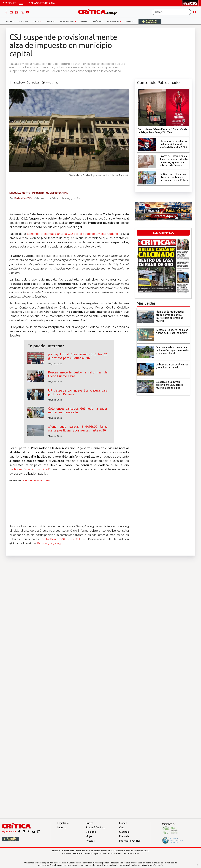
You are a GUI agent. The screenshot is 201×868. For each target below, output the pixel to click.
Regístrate (63, 823)
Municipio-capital (57, 193)
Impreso (130, 21)
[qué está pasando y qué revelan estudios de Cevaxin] (147, 161)
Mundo (84, 21)
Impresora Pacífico (130, 841)
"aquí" (159, 865)
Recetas (90, 841)
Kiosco (123, 823)
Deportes (51, 21)
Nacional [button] (24, 21)
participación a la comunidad (29, 469)
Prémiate (124, 836)
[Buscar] (171, 12)
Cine (122, 827)
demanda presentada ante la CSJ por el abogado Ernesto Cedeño (72, 234)
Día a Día (91, 832)
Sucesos (10, 21)
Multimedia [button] (113, 21)
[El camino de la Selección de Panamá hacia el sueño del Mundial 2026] (147, 145)
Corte (26, 193)
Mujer (89, 836)
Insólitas (98, 21)
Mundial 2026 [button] (67, 21)
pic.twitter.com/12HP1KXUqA (61, 539)
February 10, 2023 (49, 543)
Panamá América (95, 827)
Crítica (89, 823)
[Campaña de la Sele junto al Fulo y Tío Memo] (163, 107)
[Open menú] (21, 3)
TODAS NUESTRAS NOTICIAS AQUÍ (36, 481)
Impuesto (38, 193)
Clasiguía (124, 832)
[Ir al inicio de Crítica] (99, 12)
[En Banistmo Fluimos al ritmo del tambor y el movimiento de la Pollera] (147, 178)
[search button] (195, 12)
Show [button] (37, 21)
